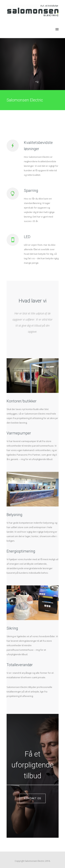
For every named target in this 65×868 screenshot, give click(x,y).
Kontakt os (33, 798)
